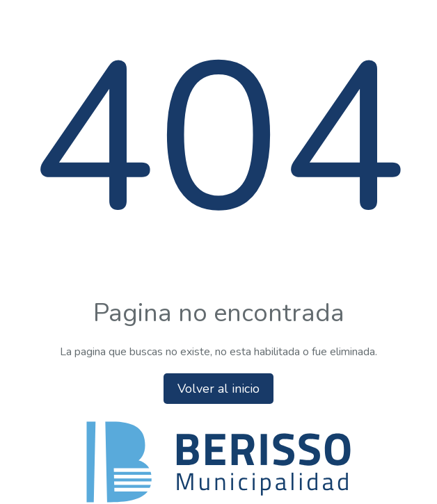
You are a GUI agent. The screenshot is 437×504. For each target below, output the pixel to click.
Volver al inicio (218, 389)
